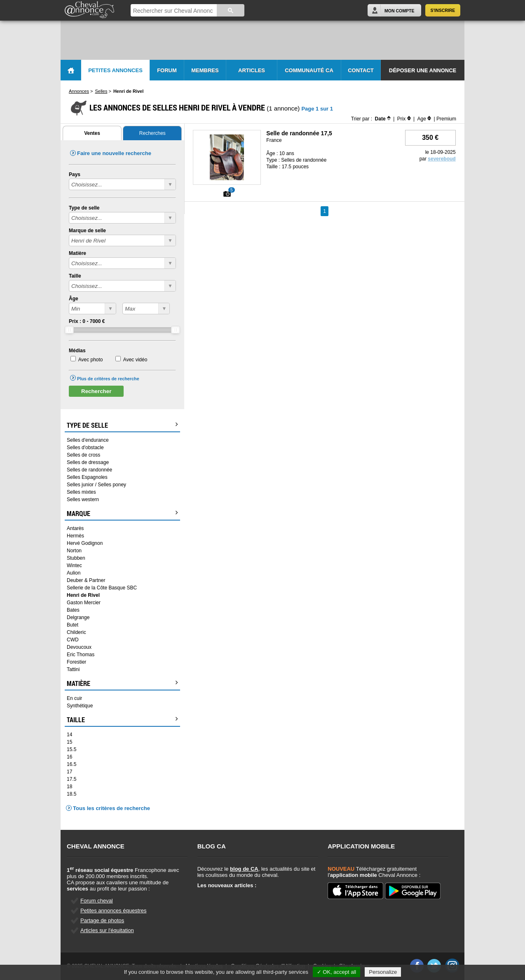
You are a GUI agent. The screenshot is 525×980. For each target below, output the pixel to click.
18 (69, 787)
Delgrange (78, 617)
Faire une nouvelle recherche (114, 153)
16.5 (71, 764)
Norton (74, 551)
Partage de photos (102, 920)
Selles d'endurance (88, 440)
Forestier (76, 662)
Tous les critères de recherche (111, 808)
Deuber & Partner (86, 580)
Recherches (152, 133)
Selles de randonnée (89, 470)
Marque (122, 514)
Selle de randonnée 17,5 (299, 133)
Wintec (74, 565)
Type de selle (84, 208)
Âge (74, 299)
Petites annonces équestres (113, 911)
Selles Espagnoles (87, 477)
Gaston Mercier (84, 603)
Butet (73, 625)
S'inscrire (443, 10)
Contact (361, 70)
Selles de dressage (88, 462)
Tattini (73, 669)
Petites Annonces (115, 70)
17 (69, 772)
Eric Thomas (81, 655)
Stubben (76, 558)
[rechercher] (173, 11)
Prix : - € (87, 321)
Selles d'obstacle (85, 448)
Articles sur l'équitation (107, 930)
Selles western (83, 499)
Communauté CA (309, 70)
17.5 (71, 779)
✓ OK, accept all (337, 972)
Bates (73, 610)
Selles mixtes (81, 492)
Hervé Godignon (85, 543)
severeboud (442, 159)
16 (69, 757)
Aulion (74, 573)
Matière (77, 253)
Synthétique (80, 706)
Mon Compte (399, 11)
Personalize (383, 972)
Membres (205, 70)
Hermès (75, 536)
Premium (446, 119)
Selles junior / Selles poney (96, 485)
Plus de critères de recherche (108, 379)
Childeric (76, 632)
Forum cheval (97, 901)
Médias (77, 351)
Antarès (75, 528)
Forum (167, 70)
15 (69, 742)
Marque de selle (87, 231)
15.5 (71, 749)
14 (69, 735)
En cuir (74, 698)
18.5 (71, 794)
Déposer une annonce (423, 70)
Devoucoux (79, 647)
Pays (75, 174)
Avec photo (91, 360)
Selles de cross (83, 455)
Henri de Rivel (83, 595)
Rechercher (96, 391)
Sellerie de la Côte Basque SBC (102, 588)
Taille (75, 276)
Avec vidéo (135, 360)
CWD (73, 640)
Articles (252, 70)
